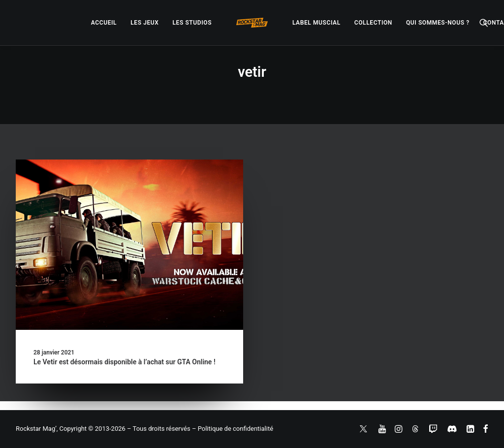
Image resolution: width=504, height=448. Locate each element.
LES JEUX (144, 23)
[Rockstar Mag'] (252, 23)
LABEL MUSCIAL (316, 23)
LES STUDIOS (192, 23)
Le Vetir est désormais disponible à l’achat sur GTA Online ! (125, 362)
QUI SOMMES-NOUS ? (438, 23)
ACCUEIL (104, 23)
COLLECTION (373, 23)
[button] (484, 23)
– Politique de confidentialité (233, 429)
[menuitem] (104, 23)
